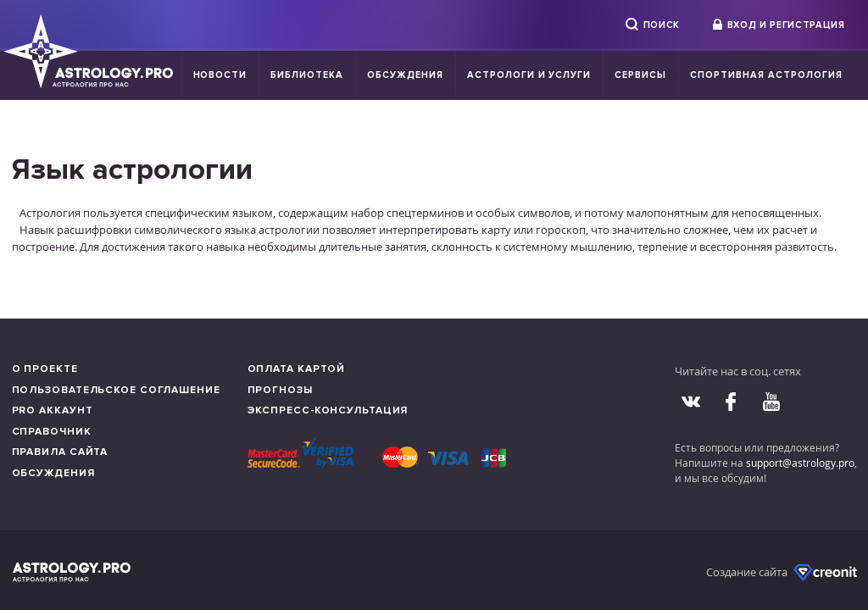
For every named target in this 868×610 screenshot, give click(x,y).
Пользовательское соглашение (116, 390)
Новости (220, 75)
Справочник (52, 432)
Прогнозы (280, 390)
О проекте (45, 369)
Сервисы (640, 75)
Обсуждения (405, 75)
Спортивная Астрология (766, 75)
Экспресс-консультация (328, 410)
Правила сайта (60, 452)
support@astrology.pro (800, 463)
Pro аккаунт (53, 410)
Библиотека (307, 75)
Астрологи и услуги (529, 75)
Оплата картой (297, 369)
